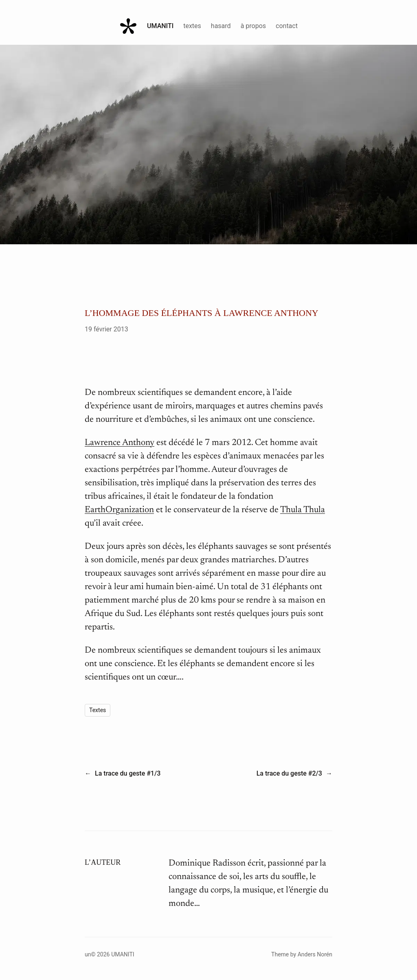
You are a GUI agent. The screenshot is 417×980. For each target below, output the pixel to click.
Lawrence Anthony (120, 443)
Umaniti (160, 26)
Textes (98, 710)
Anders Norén (315, 954)
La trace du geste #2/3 (289, 773)
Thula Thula (303, 510)
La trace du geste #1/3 (128, 773)
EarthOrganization (119, 510)
